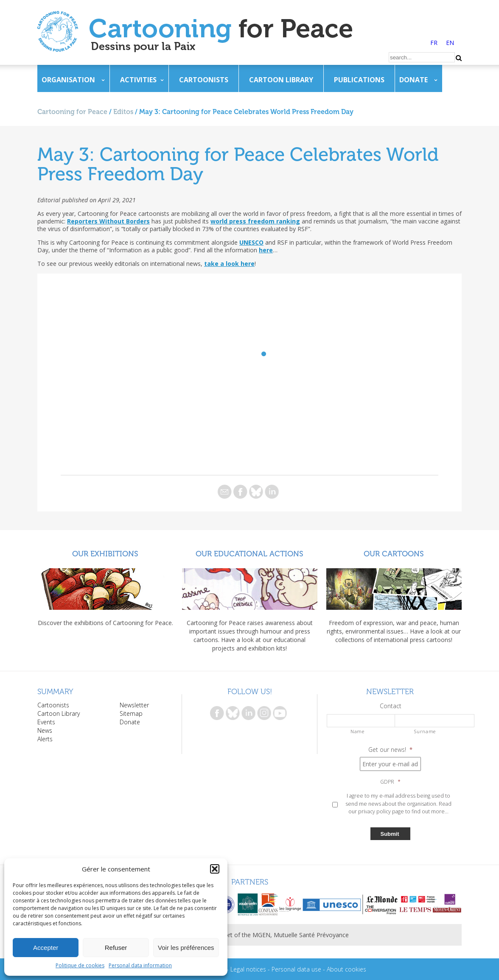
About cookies (346, 969)
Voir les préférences (186, 948)
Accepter (46, 948)
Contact (391, 706)
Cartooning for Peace (72, 112)
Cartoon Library (281, 80)
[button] (215, 869)
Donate (413, 80)
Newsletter (134, 705)
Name (357, 731)
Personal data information (140, 965)
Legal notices (248, 969)
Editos (123, 112)
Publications (359, 80)
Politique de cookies (80, 965)
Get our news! (390, 750)
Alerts (45, 739)
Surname (425, 731)
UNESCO (251, 242)
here (266, 250)
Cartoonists (204, 80)
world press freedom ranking (255, 221)
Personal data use (296, 969)
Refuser (116, 948)
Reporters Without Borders (108, 221)
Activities (138, 80)
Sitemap (131, 713)
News (45, 730)
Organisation (68, 80)
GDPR (390, 782)
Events (46, 722)
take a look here (229, 264)
